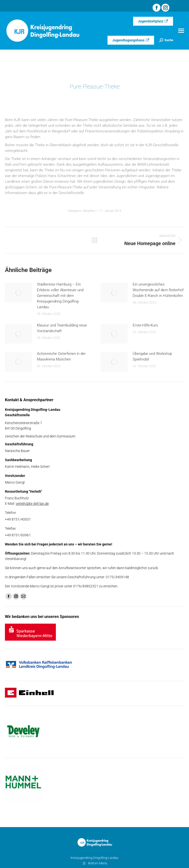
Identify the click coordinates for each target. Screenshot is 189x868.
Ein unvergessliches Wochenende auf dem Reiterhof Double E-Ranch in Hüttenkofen (158, 290)
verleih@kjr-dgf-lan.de (32, 504)
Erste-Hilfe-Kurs (145, 325)
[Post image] (18, 293)
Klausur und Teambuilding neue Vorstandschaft (62, 328)
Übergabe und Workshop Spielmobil (152, 356)
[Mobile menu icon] (181, 31)
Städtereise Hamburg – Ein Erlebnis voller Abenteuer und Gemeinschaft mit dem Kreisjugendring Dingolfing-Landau (60, 296)
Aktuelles (89, 211)
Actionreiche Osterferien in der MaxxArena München (61, 356)
